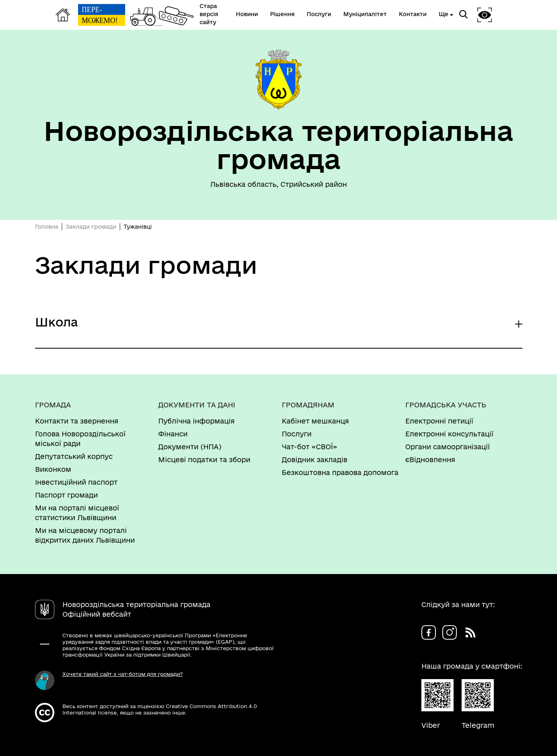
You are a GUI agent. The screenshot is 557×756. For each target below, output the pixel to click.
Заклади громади (91, 227)
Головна (47, 227)
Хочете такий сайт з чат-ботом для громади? (123, 674)
